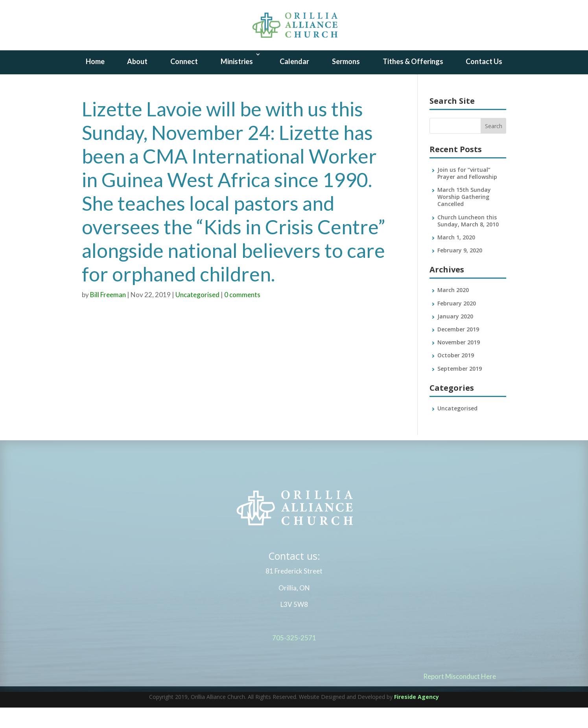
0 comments (242, 315)
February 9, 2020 (460, 271)
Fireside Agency (417, 717)
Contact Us (484, 82)
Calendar (294, 82)
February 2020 (457, 324)
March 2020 (453, 311)
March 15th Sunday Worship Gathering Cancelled (464, 217)
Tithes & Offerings (413, 82)
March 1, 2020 (456, 258)
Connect (184, 82)
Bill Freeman (108, 315)
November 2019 (459, 363)
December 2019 (458, 350)
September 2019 (460, 389)
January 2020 (455, 337)
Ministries (237, 82)
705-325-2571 (294, 661)
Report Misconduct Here (460, 700)
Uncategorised (197, 315)
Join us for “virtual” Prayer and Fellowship (467, 194)
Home (95, 82)
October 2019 (456, 376)
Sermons (346, 82)
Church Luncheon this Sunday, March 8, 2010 (468, 241)
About (137, 82)
